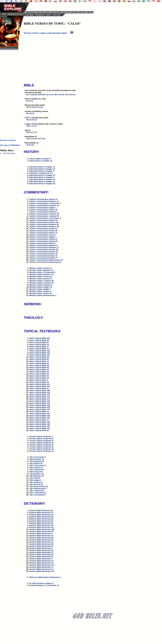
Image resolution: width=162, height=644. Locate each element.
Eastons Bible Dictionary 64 (41, 523)
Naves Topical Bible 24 (39, 382)
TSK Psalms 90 (36, 472)
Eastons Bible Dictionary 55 (41, 525)
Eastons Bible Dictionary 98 (41, 531)
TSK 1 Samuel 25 (37, 491)
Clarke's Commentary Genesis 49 (44, 250)
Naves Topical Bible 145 (40, 403)
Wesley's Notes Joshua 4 (40, 291)
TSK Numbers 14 (37, 459)
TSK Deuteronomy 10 (38, 486)
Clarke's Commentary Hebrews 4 (43, 245)
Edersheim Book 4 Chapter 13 (42, 175)
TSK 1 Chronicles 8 (38, 493)
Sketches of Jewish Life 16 (41, 173)
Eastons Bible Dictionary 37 (41, 552)
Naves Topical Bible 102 (40, 355)
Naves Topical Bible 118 (40, 418)
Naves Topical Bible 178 (40, 397)
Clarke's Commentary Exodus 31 (43, 256)
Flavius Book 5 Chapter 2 (40, 159)
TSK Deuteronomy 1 (38, 489)
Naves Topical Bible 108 (40, 424)
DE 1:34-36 (59, 95)
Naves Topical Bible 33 (39, 349)
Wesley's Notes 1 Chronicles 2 (42, 272)
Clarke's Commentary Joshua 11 (43, 229)
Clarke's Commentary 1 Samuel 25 (44, 216)
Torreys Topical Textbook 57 (41, 441)
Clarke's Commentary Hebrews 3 (43, 212)
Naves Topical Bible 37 (39, 347)
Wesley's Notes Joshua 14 (41, 277)
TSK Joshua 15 (36, 463)
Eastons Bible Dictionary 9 (41, 534)
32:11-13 (50, 95)
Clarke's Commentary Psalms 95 (43, 220)
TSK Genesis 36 (36, 484)
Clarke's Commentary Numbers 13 (44, 206)
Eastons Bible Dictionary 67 (41, 521)
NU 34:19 (30, 113)
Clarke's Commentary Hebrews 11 (44, 247)
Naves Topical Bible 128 (40, 416)
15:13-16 (41, 139)
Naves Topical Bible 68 (39, 363)
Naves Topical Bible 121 (40, 338)
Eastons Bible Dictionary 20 (41, 510)
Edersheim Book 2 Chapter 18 (42, 169)
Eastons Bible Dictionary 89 (41, 517)
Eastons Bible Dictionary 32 (41, 557)
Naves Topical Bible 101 (40, 428)
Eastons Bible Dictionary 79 (41, 536)
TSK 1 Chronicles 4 (38, 465)
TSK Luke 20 (35, 478)
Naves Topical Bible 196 (40, 391)
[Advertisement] (11, 92)
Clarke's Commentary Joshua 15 (43, 210)
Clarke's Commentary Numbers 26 (44, 226)
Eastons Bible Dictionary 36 (41, 554)
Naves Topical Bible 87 (39, 342)
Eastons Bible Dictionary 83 (41, 515)
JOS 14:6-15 (70, 95)
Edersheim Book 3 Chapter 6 (42, 177)
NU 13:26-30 (31, 107)
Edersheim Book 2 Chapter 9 (42, 171)
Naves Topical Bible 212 (40, 386)
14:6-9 (40, 107)
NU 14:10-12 (31, 120)
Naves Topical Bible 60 (39, 370)
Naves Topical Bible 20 (39, 388)
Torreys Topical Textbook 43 (41, 443)
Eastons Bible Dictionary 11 (41, 567)
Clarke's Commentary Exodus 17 (43, 258)
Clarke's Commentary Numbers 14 (44, 201)
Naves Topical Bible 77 (39, 361)
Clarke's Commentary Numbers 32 (44, 224)
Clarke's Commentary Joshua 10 (43, 241)
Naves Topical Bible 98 (39, 357)
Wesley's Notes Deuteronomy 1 (43, 295)
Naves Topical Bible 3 (39, 380)
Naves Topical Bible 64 (39, 367)
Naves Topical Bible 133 (40, 414)
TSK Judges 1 (35, 480)
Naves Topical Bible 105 (40, 426)
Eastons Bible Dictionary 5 (41, 548)
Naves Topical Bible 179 (40, 395)
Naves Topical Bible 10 (39, 430)
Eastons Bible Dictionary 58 (41, 544)
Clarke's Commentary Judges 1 (43, 208)
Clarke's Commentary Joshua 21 (43, 239)
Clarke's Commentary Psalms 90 (43, 231)
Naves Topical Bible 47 (39, 374)
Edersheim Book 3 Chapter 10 (42, 181)
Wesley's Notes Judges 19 (41, 287)
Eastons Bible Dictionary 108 (42, 529)
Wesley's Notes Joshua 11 (41, 268)
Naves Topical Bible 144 (40, 405)
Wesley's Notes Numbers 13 (41, 270)
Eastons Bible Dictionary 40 (41, 527)
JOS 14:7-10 (31, 132)
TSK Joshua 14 (36, 468)
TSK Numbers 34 (37, 474)
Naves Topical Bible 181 (40, 393)
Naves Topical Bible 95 (39, 340)
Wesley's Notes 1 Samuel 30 (41, 281)
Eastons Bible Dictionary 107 (42, 571)
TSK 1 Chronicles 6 (38, 495)
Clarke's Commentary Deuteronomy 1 (45, 262)
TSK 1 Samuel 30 (37, 470)
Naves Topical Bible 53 (39, 372)
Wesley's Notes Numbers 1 (41, 285)
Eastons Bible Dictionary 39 (41, 550)
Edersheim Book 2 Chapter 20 (42, 184)
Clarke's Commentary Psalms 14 (43, 233)
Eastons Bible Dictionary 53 (41, 546)
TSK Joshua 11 (36, 482)
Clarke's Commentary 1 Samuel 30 (44, 214)
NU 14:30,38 (31, 95)
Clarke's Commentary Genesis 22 (44, 252)
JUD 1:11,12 (31, 126)
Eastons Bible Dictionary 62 (41, 542)
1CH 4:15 (30, 145)
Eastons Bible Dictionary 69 (41, 538)
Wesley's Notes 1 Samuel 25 (41, 283)
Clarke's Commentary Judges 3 (43, 237)
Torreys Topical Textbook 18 (41, 451)
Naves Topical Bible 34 (39, 378)
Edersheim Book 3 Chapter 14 (42, 179)
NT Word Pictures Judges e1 (42, 583)
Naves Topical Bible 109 (40, 422)
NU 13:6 (30, 101)
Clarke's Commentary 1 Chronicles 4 (45, 218)
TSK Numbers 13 (37, 476)
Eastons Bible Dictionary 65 (41, 540)
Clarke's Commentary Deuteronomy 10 (46, 260)
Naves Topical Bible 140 (40, 409)
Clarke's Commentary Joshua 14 (43, 199)
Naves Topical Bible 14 (39, 412)
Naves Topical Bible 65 (39, 365)
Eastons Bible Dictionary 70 (41, 513)
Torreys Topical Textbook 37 (41, 445)
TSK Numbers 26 (37, 461)
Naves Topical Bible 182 (40, 351)
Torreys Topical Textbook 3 (41, 436)
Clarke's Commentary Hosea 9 (42, 243)
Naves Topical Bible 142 (40, 407)
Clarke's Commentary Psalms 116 (44, 222)
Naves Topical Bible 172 (40, 399)
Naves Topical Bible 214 (40, 384)
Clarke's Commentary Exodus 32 (43, 254)
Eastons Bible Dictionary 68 (41, 519)
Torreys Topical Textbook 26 (41, 447)
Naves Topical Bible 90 (39, 359)
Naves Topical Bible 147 (40, 353)
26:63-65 (41, 95)
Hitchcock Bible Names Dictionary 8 (45, 577)
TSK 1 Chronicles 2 (38, 457)
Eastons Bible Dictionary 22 (41, 561)
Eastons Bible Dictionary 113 (42, 565)
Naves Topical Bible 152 (40, 401)
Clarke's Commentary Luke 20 (42, 235)
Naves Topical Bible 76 (39, 344)
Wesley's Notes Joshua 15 (41, 293)
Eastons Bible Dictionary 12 (41, 563)
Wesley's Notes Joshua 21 (41, 279)
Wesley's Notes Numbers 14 (41, 274)
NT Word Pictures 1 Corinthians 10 (44, 585)
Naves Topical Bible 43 (39, 376)
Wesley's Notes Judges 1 (40, 289)
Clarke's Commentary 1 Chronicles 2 (45, 203)
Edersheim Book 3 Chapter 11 (42, 167)
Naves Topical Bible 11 (39, 420)
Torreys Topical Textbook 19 (41, 449)
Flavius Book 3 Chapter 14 (41, 161)
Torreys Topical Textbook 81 (41, 438)
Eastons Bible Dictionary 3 (41, 559)
